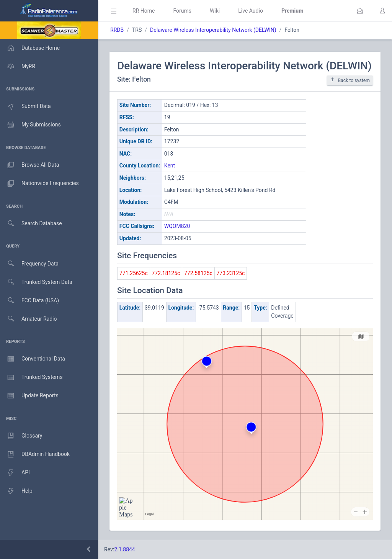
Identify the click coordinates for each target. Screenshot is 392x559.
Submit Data (25, 107)
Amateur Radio (29, 319)
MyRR (18, 66)
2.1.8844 (125, 549)
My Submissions (30, 125)
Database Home (30, 48)
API (15, 473)
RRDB (117, 30)
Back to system (350, 80)
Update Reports (29, 396)
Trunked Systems (31, 377)
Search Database (31, 224)
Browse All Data (29, 165)
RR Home (144, 11)
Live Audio (251, 11)
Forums (182, 11)
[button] (360, 11)
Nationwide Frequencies (39, 184)
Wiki (215, 11)
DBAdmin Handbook (35, 454)
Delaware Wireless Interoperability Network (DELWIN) (213, 30)
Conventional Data (33, 359)
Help (16, 491)
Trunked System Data (36, 282)
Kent (170, 166)
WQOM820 (177, 226)
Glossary (21, 436)
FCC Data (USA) (29, 301)
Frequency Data (29, 264)
